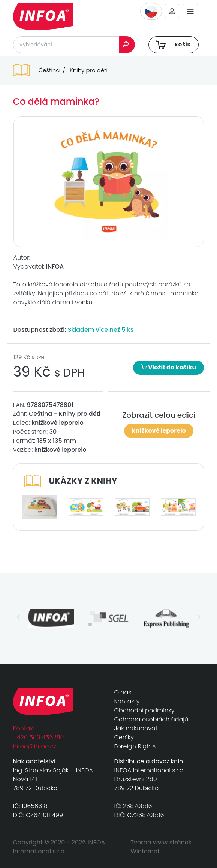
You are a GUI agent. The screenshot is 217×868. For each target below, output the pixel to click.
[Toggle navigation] (190, 11)
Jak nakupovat (136, 728)
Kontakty (127, 701)
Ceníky (124, 737)
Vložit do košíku (169, 367)
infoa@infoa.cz (35, 746)
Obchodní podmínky (144, 710)
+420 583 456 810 (39, 737)
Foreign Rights (135, 746)
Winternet (145, 851)
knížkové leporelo (159, 431)
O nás (123, 692)
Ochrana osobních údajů (151, 719)
